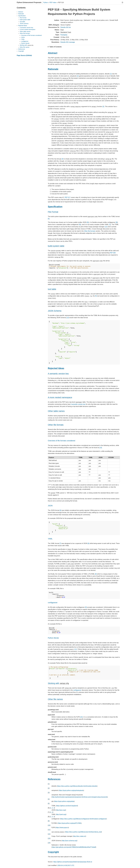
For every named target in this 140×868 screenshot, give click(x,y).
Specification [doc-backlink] (55, 207)
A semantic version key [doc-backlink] (58, 374)
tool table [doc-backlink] (52, 289)
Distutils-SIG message (68, 42)
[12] (106, 227)
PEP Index (53, 2)
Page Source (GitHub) (24, 55)
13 (49, 838)
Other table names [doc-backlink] (56, 411)
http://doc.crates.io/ (79, 836)
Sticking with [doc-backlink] (58, 683)
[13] (68, 318)
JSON (23, 37)
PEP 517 (67, 197)
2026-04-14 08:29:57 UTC (66, 865)
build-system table (25, 20)
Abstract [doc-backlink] (53, 53)
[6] (88, 222)
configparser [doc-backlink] (53, 602)
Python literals (25, 43)
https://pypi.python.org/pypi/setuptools (71, 790)
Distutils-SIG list (66, 27)
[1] (111, 74)
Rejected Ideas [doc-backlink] (56, 368)
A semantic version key (78, 404)
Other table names (25, 31)
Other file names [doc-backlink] (55, 699)
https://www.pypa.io (62, 827)
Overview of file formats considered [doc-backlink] (62, 441)
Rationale (21, 14)
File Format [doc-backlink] (53, 212)
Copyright (21, 51)
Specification (22, 16)
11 (49, 830)
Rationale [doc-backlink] (53, 69)
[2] (78, 76)
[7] (110, 224)
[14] (101, 448)
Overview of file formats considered (31, 35)
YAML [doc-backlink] (50, 539)
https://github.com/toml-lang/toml (67, 806)
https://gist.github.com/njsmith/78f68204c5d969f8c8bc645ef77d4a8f (74, 847)
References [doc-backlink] (54, 779)
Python (46, 2)
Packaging (64, 35)
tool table (22, 22)
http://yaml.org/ (61, 814)
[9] (96, 574)
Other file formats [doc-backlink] (56, 425)
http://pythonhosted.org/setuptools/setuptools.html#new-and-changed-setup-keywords (80, 797)
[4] (62, 159)
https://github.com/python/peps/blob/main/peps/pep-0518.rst (73, 862)
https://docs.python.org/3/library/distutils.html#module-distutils (77, 786)
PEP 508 (113, 253)
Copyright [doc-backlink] (53, 852)
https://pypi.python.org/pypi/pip (64, 801)
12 (49, 834)
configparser (77, 690)
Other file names (25, 47)
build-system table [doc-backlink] (56, 246)
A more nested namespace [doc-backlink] (60, 397)
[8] (116, 222)
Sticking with (27, 45)
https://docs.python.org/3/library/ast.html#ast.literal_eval (83, 832)
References (22, 49)
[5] (49, 219)
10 (49, 825)
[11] (76, 649)
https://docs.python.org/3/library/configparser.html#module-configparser (83, 819)
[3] (103, 106)
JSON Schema (24, 24)
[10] (81, 717)
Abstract (21, 12)
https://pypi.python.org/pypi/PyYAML (70, 823)
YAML (23, 39)
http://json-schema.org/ (69, 841)
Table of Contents (56, 47)
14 (49, 843)
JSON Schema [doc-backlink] (55, 311)
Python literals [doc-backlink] (53, 638)
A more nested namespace (27, 29)
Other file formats (90, 231)
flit (96, 296)
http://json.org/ (61, 810)
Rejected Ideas (23, 26)
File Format (23, 18)
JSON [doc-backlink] (50, 506)
